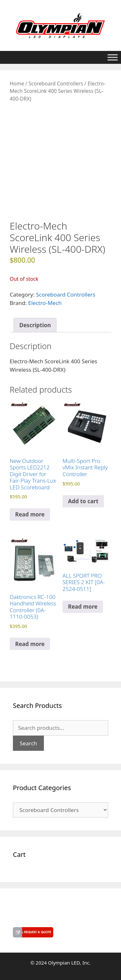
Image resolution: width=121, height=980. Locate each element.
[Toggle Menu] (113, 57)
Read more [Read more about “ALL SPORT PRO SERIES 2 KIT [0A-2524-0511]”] (83, 607)
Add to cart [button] (83, 501)
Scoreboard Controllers (56, 83)
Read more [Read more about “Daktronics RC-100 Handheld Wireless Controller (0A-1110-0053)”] (30, 644)
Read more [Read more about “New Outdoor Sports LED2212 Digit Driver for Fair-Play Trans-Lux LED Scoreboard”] (30, 514)
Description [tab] (35, 325)
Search (28, 743)
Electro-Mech (45, 303)
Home (17, 83)
